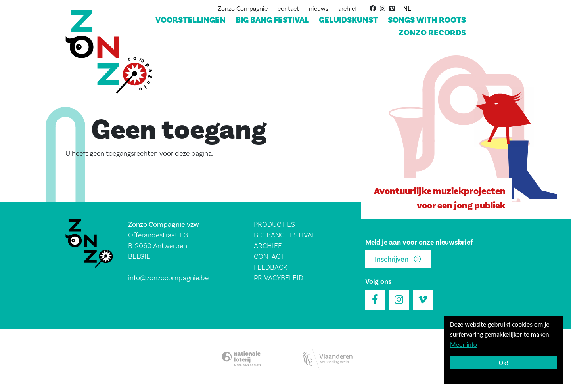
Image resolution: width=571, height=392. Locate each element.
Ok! (504, 363)
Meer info (464, 345)
